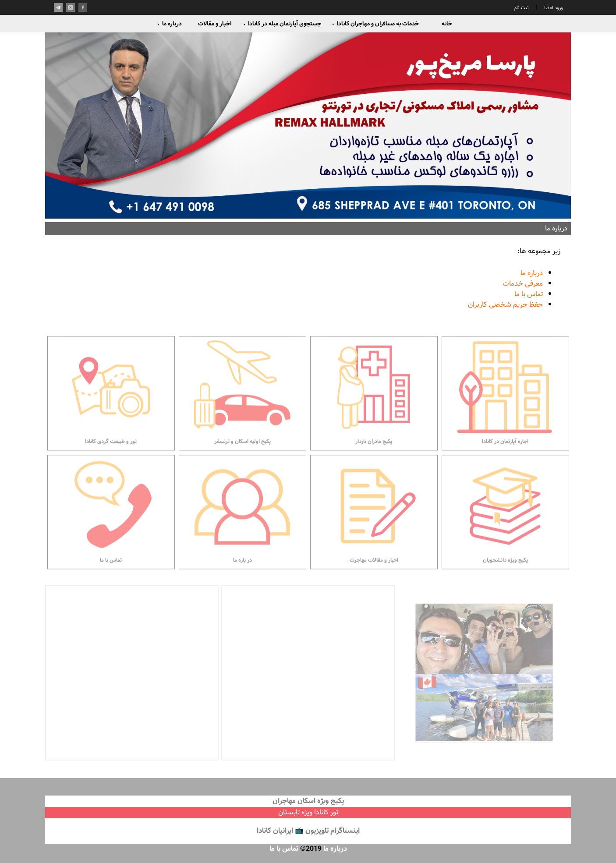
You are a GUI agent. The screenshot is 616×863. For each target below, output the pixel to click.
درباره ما (169, 24)
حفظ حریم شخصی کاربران (505, 305)
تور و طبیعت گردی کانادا (111, 416)
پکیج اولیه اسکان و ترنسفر (243, 416)
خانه (447, 24)
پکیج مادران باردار (374, 416)
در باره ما (243, 535)
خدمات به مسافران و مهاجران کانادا (375, 24)
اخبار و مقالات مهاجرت (374, 535)
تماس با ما (529, 294)
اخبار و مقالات (215, 24)
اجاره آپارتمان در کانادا (505, 416)
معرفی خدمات (523, 284)
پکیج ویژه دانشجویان (505, 535)
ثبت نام (521, 8)
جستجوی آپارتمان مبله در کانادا (282, 24)
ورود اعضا (553, 8)
